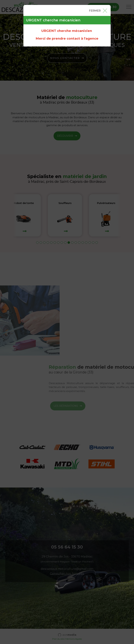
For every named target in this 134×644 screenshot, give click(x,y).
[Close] (98, 10)
